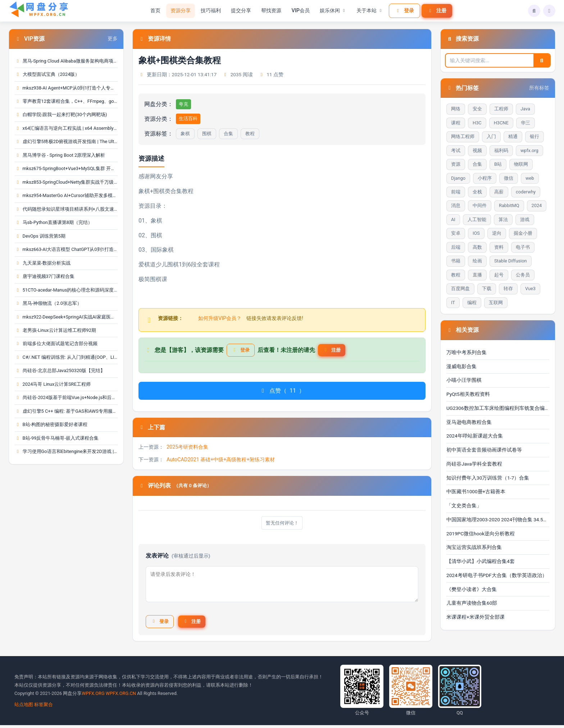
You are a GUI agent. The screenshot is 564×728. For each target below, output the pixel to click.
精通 (513, 136)
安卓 (456, 233)
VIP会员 (299, 11)
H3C (477, 123)
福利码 (501, 150)
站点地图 (24, 707)
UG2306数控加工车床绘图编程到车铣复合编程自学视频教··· (498, 408)
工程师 (501, 109)
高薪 (499, 192)
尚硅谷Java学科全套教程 (474, 464)
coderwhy (526, 192)
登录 (403, 10)
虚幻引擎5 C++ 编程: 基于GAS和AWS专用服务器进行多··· (66, 411)
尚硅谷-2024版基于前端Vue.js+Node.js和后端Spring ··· (66, 397)
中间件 (480, 205)
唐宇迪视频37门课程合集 (45, 276)
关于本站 (368, 11)
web (530, 178)
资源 (456, 164)
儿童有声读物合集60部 (472, 603)
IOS (476, 233)
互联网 (496, 303)
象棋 (185, 134)
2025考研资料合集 (187, 448)
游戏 (525, 219)
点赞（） (282, 392)
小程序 (485, 178)
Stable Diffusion (511, 261)
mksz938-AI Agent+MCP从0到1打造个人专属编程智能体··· (66, 88)
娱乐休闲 (332, 11)
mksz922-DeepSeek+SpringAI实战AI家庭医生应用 (66, 317)
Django (458, 178)
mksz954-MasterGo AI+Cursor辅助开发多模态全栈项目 (66, 195)
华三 (526, 123)
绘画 (477, 261)
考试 (456, 150)
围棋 (207, 134)
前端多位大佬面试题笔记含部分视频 (56, 344)
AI (453, 219)
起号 (499, 275)
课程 (456, 123)
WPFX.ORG (93, 696)
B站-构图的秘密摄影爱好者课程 (51, 424)
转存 (508, 289)
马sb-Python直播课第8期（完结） (54, 222)
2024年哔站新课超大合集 (475, 436)
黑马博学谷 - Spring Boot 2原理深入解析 (60, 155)
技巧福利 (210, 11)
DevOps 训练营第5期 (40, 236)
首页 (154, 11)
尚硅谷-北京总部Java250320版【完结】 (60, 370)
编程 (472, 303)
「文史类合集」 (464, 505)
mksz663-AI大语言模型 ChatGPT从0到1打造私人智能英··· (66, 249)
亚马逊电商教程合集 (469, 422)
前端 (456, 192)
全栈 (477, 192)
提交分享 (240, 11)
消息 (456, 205)
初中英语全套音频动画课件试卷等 (484, 450)
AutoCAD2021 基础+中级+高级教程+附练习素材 (221, 461)
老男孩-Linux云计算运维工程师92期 (55, 330)
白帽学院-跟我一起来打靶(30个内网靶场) (61, 115)
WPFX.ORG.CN (121, 696)
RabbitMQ (509, 205)
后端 (456, 247)
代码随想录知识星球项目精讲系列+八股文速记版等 (66, 209)
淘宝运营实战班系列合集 (474, 547)
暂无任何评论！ (282, 524)
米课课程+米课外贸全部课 (476, 617)
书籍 (456, 261)
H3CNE (501, 123)
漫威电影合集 (461, 366)
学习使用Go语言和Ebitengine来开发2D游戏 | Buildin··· (66, 451)
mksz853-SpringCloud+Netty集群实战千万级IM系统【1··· (66, 182)
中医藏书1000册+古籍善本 (476, 491)
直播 (477, 275)
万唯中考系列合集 (467, 352)
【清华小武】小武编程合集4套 (481, 561)
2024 (537, 205)
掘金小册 (523, 233)
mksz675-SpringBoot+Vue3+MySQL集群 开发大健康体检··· (66, 168)
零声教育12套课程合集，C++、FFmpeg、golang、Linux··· (66, 101)
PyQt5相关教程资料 (468, 394)
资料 (499, 247)
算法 (503, 219)
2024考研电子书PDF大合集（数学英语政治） (497, 575)
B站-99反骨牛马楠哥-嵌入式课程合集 (57, 438)
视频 (477, 150)
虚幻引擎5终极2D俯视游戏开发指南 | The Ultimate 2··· (66, 141)
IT (453, 303)
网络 (456, 109)
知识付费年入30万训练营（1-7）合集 (488, 478)
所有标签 (539, 88)
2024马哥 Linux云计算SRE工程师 (53, 384)
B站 (498, 164)
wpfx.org (529, 150)
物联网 (521, 164)
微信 (509, 178)
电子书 (523, 247)
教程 (250, 134)
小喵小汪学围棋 (464, 380)
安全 (477, 109)
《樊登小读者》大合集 (472, 589)
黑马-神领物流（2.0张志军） (48, 303)
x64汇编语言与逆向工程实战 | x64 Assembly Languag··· (66, 128)
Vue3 (530, 289)
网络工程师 (463, 136)
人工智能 (477, 219)
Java (525, 109)
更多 (113, 39)
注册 (435, 10)
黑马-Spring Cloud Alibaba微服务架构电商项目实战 (66, 61)
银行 (535, 136)
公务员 (523, 275)
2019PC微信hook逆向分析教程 (481, 534)
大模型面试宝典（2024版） (47, 74)
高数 (477, 247)
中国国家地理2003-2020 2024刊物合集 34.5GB (498, 519)
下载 (487, 289)
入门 (491, 136)
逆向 (497, 233)
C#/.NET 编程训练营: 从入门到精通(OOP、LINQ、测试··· (66, 357)
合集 (228, 134)
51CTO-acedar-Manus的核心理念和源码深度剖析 (66, 290)
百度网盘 (460, 289)
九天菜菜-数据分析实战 (43, 263)
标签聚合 (44, 707)
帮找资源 (270, 11)
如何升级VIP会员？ (220, 318)
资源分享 (179, 11)
